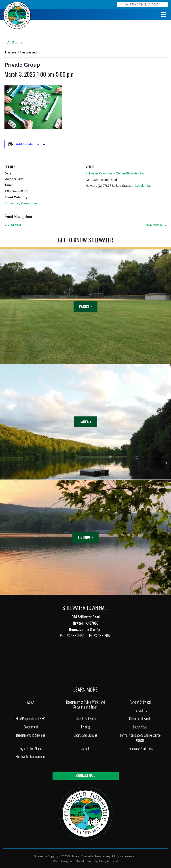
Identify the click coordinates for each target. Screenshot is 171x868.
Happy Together (154, 225)
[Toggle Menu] (164, 15)
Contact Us (140, 710)
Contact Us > (86, 776)
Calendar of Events (140, 719)
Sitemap (40, 856)
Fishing (85, 727)
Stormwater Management (31, 757)
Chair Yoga (14, 225)
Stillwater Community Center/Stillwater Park (116, 173)
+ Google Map (142, 186)
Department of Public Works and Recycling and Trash (85, 705)
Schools (85, 748)
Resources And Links (140, 748)
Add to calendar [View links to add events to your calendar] (28, 144)
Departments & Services (31, 735)
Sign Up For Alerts (31, 748)
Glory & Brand (109, 861)
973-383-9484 (75, 636)
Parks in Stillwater (140, 702)
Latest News (140, 727)
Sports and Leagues (85, 735)
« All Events (14, 43)
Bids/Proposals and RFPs (31, 719)
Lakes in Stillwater (85, 719)
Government (31, 727)
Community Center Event (22, 203)
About (31, 702)
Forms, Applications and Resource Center (140, 738)
